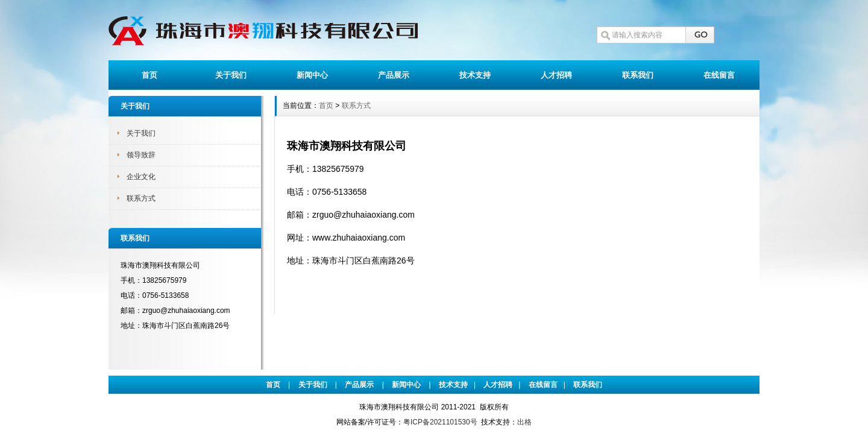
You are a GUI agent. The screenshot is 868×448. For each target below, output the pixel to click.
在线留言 (719, 75)
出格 (524, 422)
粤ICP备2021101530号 (440, 422)
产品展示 (394, 75)
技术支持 (475, 75)
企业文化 (141, 177)
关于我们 (231, 75)
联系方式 (141, 198)
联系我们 (638, 75)
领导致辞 (141, 155)
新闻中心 (312, 75)
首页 (149, 75)
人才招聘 (556, 75)
